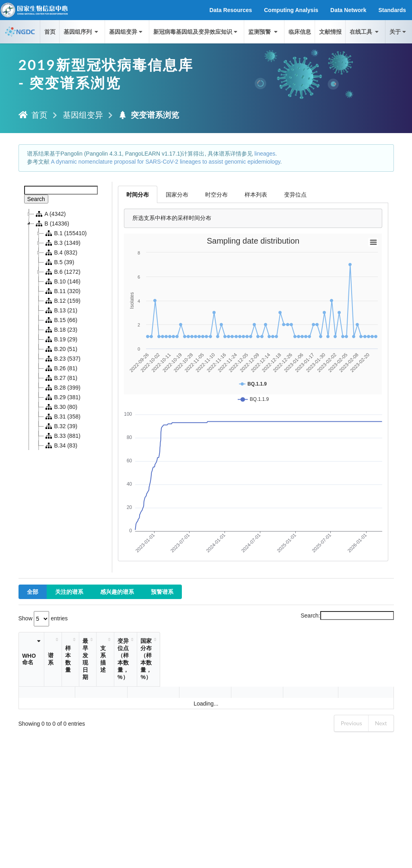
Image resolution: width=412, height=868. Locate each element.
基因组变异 (127, 32)
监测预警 (264, 32)
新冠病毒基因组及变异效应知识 (196, 32)
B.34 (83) (61, 445)
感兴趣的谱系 (117, 592)
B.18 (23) (61, 330)
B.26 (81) (61, 368)
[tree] (65, 330)
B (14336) (52, 224)
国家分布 (177, 194)
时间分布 (138, 194)
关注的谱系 (69, 592)
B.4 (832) (61, 252)
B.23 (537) (62, 359)
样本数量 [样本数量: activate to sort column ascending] (113, 652)
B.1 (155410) (65, 233)
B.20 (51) (61, 349)
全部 (33, 592)
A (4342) (50, 214)
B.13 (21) (61, 310)
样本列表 (256, 194)
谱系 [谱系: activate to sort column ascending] (61, 652)
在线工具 (365, 32)
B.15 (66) (61, 320)
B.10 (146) (62, 281)
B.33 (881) (62, 436)
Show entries (43, 618)
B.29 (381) (62, 397)
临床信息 (300, 32)
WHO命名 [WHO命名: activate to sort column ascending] (32, 652)
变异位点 (295, 194)
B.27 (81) (61, 378)
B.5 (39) (59, 262)
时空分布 (216, 194)
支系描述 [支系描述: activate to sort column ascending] (174, 652)
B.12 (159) (62, 301)
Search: (347, 616)
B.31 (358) (62, 417)
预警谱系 (162, 592)
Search (36, 199)
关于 (399, 32)
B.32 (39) (61, 426)
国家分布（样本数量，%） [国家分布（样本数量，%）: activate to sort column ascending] (347, 652)
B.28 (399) (62, 388)
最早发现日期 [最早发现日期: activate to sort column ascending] (140, 652)
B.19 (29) (61, 339)
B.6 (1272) (62, 272)
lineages (265, 154)
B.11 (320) (62, 291)
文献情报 (330, 32)
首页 (50, 32)
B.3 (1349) (62, 243)
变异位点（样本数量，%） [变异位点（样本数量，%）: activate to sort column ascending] (269, 652)
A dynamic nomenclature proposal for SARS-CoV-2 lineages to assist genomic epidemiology (165, 162)
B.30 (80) (61, 407)
